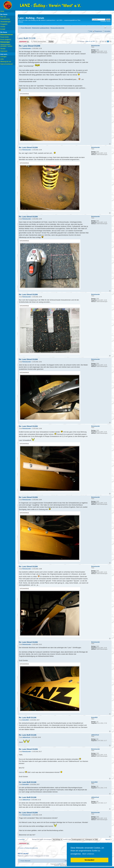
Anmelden (108, 31)
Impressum (4, 51)
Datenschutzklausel (6, 64)
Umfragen (3, 57)
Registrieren (98, 31)
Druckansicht (105, 27)
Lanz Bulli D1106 (27, 38)
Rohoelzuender (27, 48)
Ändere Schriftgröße (109, 27)
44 (100, 41)
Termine (3, 49)
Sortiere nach (74, 839)
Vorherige (22, 839)
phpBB (59, 864)
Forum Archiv (5, 37)
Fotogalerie (4, 24)
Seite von (90, 41)
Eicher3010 (26, 720)
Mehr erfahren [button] (88, 854)
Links (2, 59)
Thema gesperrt (24, 42)
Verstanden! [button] (89, 860)
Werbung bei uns (6, 62)
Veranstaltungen (5, 22)
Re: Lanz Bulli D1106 (28, 717)
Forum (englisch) (6, 40)
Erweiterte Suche (106, 21)
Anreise (3, 27)
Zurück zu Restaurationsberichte (28, 848)
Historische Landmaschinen (41, 28)
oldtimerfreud (26, 737)
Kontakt (3, 29)
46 (105, 41)
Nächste (108, 839)
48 (110, 41)
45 (103, 41)
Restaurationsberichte (57, 28)
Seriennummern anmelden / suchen (6, 45)
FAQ (91, 31)
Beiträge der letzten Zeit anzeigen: (47, 839)
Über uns (3, 17)
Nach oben (110, 144)
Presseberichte (5, 19)
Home (2, 11)
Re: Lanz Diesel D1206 (30, 46)
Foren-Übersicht (26, 28)
